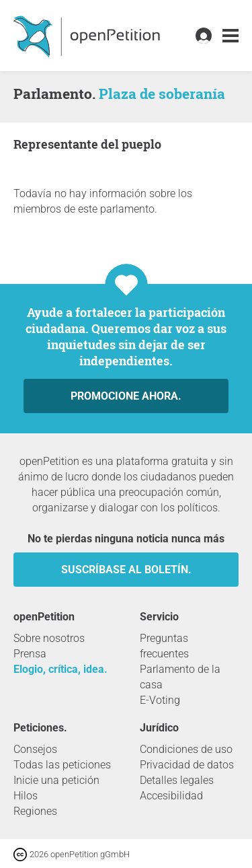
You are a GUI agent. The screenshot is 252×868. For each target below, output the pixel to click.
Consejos (35, 749)
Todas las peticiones (62, 765)
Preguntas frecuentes (164, 646)
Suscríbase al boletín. (126, 570)
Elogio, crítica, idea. (60, 669)
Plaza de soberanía (162, 94)
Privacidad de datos (187, 765)
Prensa (30, 654)
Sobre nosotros (49, 638)
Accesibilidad (171, 796)
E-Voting (160, 700)
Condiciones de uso (186, 749)
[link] (230, 36)
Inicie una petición (56, 780)
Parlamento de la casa (180, 677)
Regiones (35, 811)
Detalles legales (177, 780)
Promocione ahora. (126, 396)
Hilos (26, 796)
